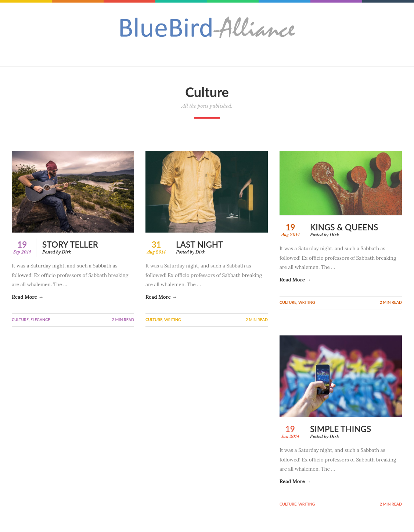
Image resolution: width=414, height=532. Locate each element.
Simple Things (341, 430)
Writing (173, 320)
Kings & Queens (344, 227)
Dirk (66, 252)
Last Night (199, 245)
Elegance (40, 320)
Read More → (28, 297)
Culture (20, 320)
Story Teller (70, 245)
